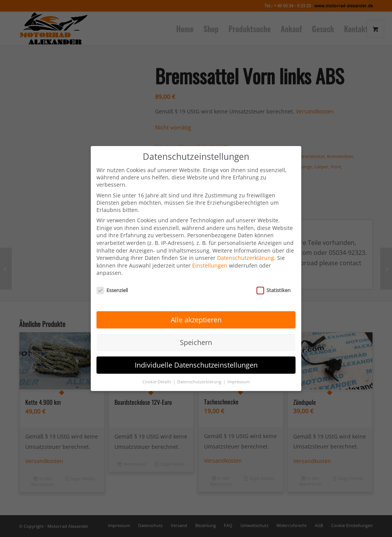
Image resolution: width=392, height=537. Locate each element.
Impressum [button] (238, 374)
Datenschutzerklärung (246, 251)
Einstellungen (210, 258)
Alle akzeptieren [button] (196, 312)
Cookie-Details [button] (157, 374)
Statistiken (274, 283)
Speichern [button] (196, 335)
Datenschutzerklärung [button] (200, 374)
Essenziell (112, 283)
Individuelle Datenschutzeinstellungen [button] (196, 358)
